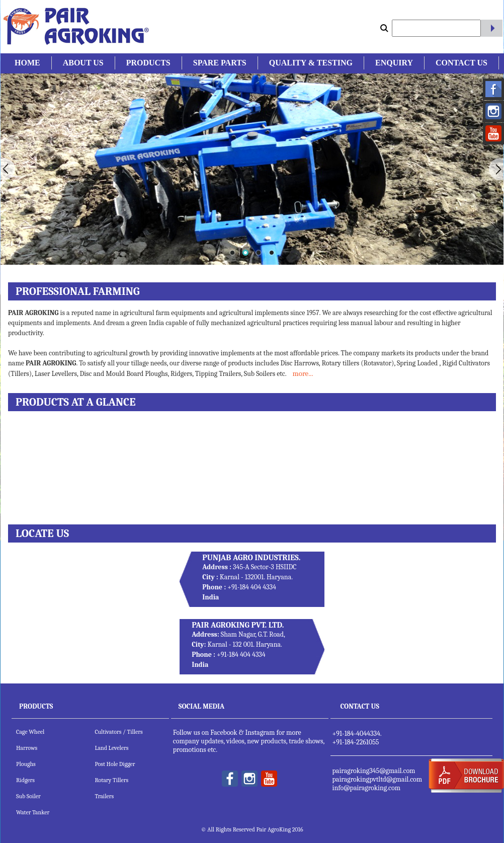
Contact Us (461, 63)
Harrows (27, 748)
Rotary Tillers (111, 780)
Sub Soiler (28, 796)
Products (148, 63)
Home (27, 63)
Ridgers (25, 780)
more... (303, 373)
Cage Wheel (30, 732)
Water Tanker (33, 812)
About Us (83, 63)
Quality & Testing (311, 63)
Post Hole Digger (115, 764)
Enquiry (394, 63)
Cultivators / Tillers (118, 732)
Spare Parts (220, 63)
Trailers (104, 796)
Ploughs (26, 764)
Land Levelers (111, 748)
